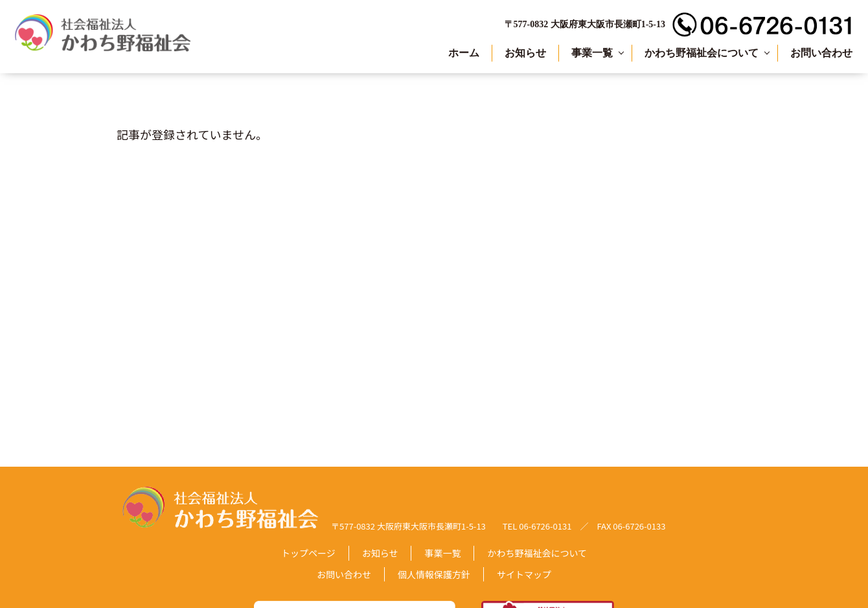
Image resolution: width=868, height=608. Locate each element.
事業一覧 (592, 53)
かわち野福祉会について (702, 53)
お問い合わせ (821, 53)
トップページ (308, 553)
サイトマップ (524, 574)
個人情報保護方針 (434, 574)
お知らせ (525, 53)
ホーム (464, 53)
